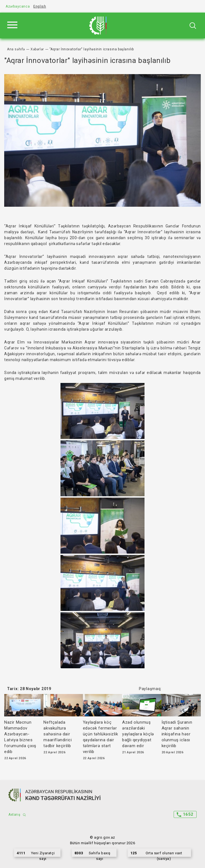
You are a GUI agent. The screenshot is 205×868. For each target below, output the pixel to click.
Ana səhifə (16, 49)
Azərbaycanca (18, 6)
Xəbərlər (37, 49)
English (40, 6)
